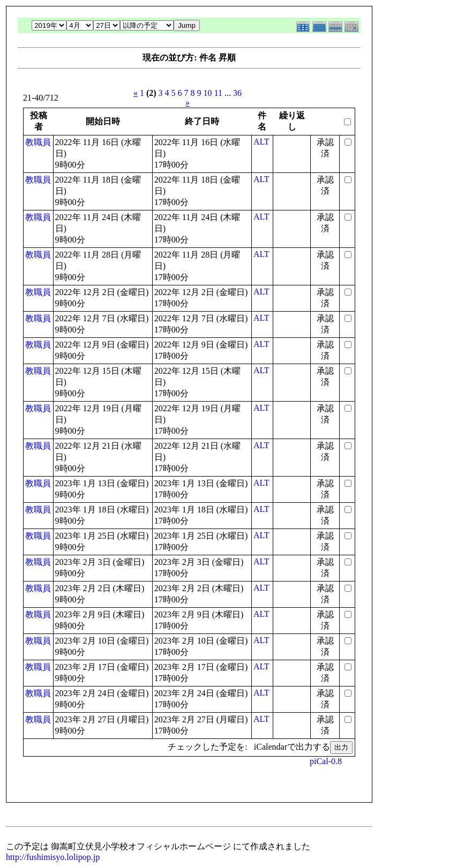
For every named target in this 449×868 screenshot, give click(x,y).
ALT (261, 142)
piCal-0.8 (326, 761)
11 (218, 93)
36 (237, 93)
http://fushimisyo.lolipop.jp (53, 857)
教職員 (38, 142)
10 (208, 93)
